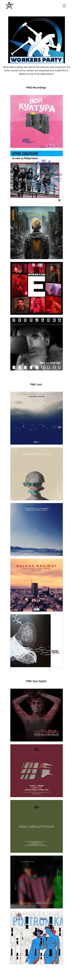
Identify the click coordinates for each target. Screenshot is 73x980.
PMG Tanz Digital (36, 681)
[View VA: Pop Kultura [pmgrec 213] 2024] (37, 121)
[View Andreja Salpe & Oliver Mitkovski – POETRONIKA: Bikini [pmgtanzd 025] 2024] (37, 938)
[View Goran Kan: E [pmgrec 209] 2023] (37, 288)
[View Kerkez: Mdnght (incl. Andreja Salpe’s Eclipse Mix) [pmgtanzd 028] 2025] (37, 771)
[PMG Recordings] (10, 6)
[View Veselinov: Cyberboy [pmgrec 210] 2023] (37, 233)
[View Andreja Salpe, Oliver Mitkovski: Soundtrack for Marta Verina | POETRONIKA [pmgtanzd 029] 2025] (37, 715)
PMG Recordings (36, 88)
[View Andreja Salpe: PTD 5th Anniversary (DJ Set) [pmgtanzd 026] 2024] (37, 882)
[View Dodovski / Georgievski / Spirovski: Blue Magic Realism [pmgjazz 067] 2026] (37, 418)
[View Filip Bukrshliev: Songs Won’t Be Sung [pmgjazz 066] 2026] (37, 474)
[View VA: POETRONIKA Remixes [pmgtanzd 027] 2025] (37, 826)
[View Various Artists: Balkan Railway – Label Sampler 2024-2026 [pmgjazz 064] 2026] (37, 585)
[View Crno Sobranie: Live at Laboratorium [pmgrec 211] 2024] (37, 177)
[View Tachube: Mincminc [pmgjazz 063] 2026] (37, 641)
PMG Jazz (36, 384)
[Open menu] (64, 6)
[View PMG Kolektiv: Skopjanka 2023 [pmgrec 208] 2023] (37, 344)
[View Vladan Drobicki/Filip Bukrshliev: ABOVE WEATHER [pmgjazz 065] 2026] (37, 529)
